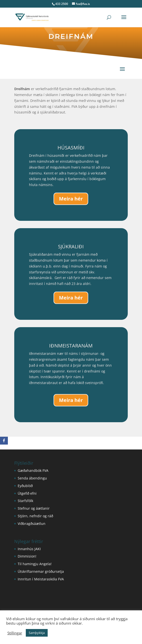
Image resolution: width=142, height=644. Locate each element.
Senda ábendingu (32, 478)
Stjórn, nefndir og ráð (35, 516)
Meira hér (71, 200)
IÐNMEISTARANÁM (71, 347)
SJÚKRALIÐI (71, 248)
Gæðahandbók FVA (33, 470)
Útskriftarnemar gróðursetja (41, 571)
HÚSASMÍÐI (71, 149)
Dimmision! (27, 556)
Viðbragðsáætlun (32, 524)
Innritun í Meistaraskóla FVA (41, 579)
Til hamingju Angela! (35, 564)
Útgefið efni (27, 493)
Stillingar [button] (15, 633)
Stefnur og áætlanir (34, 508)
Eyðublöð (25, 486)
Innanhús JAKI (29, 549)
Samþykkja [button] (37, 633)
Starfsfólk (25, 501)
